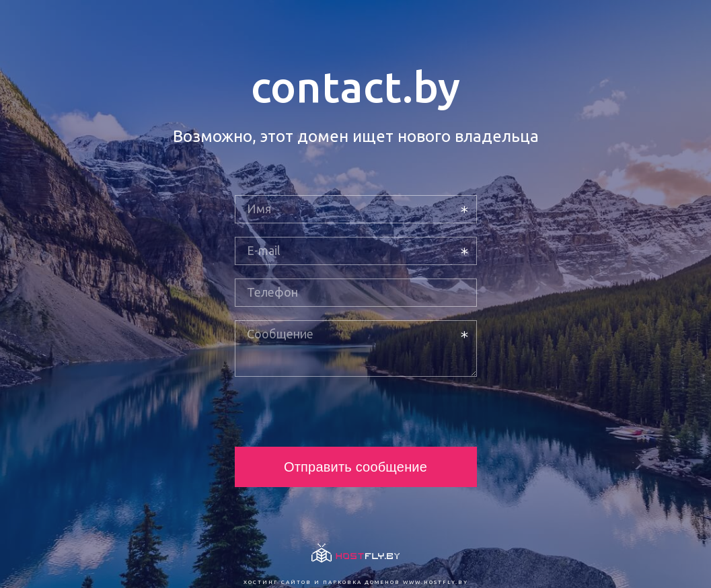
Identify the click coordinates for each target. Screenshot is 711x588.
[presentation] (337, 412)
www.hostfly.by (436, 582)
